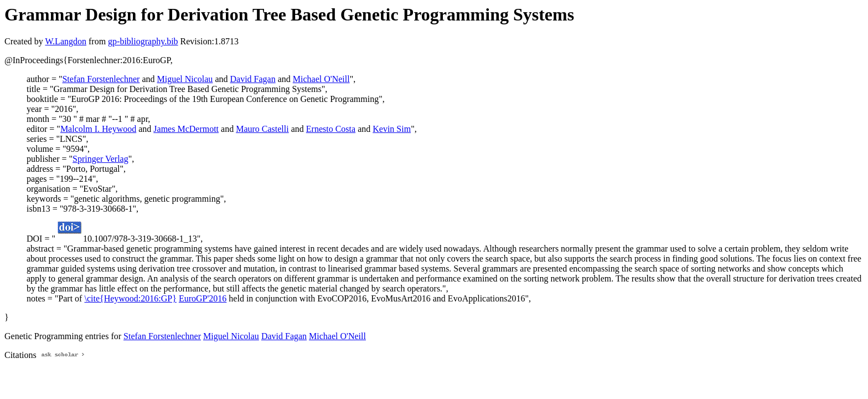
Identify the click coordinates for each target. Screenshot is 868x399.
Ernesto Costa (331, 129)
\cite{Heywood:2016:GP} (130, 298)
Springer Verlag (100, 159)
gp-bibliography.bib (143, 41)
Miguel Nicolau (185, 79)
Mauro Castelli (262, 129)
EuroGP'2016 (203, 298)
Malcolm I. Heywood (98, 129)
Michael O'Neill (321, 79)
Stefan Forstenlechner (101, 79)
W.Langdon (66, 41)
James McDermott (186, 129)
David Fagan (252, 79)
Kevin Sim (392, 129)
